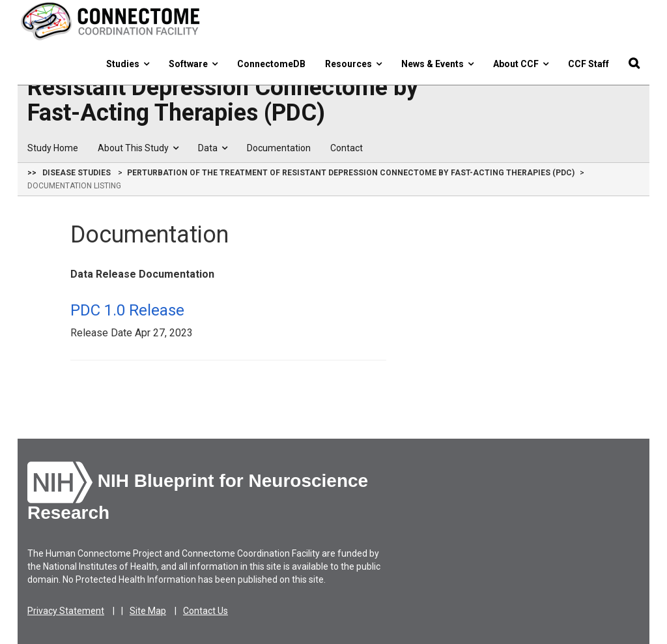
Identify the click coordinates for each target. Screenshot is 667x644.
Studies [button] (128, 64)
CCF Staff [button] (589, 64)
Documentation (279, 148)
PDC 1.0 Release (127, 310)
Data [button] (213, 148)
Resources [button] (353, 64)
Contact (347, 148)
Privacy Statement (66, 611)
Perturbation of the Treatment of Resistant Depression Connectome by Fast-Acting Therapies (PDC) (223, 88)
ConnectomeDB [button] (271, 64)
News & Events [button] (437, 64)
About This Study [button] (138, 148)
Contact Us (206, 611)
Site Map (148, 611)
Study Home (53, 148)
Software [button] (193, 64)
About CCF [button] (521, 64)
